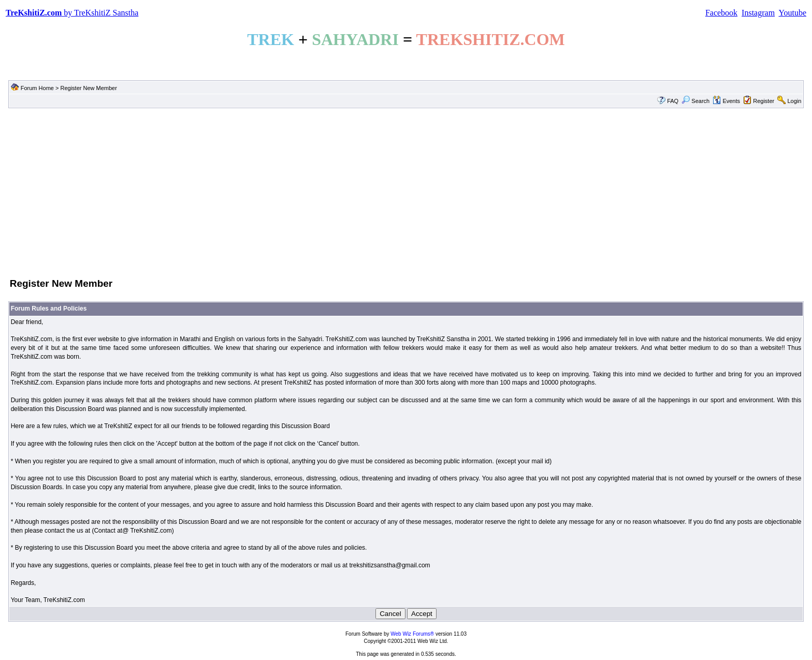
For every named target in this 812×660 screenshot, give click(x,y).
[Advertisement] (406, 192)
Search (695, 101)
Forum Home (37, 88)
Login (794, 101)
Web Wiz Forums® (412, 634)
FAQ (673, 101)
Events (726, 101)
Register (764, 101)
